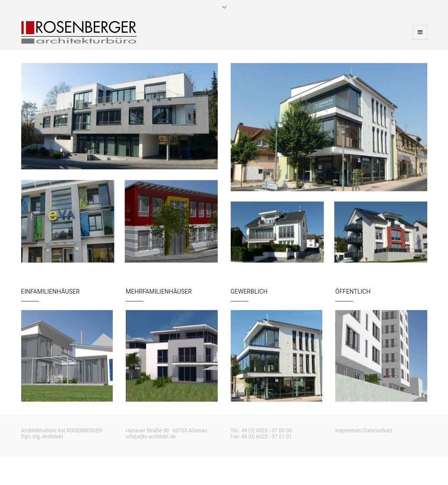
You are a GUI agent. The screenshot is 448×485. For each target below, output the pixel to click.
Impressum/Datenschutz (364, 431)
